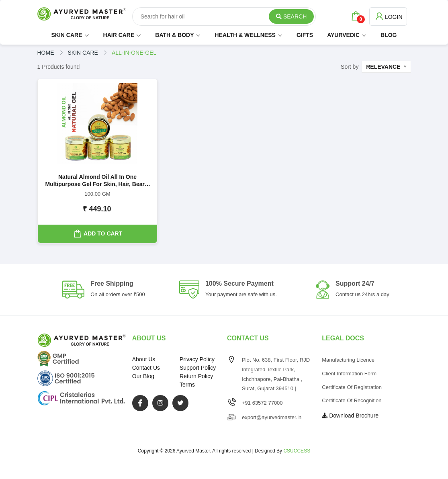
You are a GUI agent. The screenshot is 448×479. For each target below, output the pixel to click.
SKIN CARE (67, 35)
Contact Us (146, 368)
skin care (83, 53)
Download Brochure (350, 416)
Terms (187, 385)
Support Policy (198, 368)
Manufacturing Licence (348, 360)
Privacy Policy (197, 359)
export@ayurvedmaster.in (272, 417)
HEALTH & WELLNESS (245, 35)
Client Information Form (349, 374)
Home (46, 53)
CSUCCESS (297, 451)
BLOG (389, 35)
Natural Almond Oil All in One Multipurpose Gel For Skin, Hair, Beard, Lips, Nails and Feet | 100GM (98, 181)
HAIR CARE (119, 35)
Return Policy (196, 376)
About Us (144, 359)
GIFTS (305, 35)
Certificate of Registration (352, 387)
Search (291, 16)
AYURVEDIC (343, 35)
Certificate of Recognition (352, 400)
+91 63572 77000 (262, 403)
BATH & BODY (174, 35)
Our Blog (143, 376)
